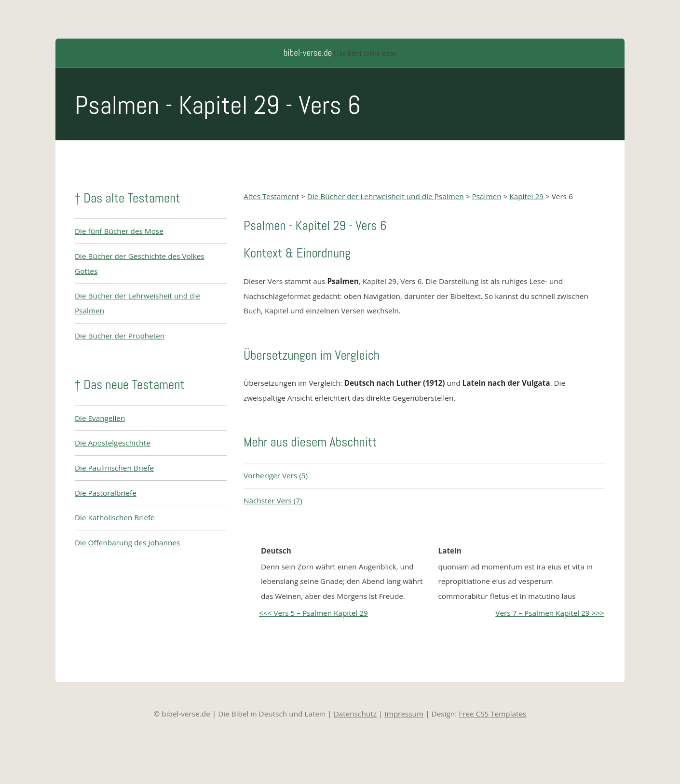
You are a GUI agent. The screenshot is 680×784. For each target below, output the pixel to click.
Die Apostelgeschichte (113, 443)
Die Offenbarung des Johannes (127, 542)
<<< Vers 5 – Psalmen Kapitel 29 (313, 613)
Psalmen (486, 196)
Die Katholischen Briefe (115, 517)
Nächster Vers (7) (273, 500)
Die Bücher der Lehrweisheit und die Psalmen (386, 196)
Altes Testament (271, 196)
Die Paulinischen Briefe (114, 468)
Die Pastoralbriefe (106, 493)
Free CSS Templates (492, 714)
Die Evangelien (100, 418)
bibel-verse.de (308, 53)
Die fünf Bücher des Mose (119, 231)
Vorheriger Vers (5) (276, 475)
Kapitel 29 (526, 196)
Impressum (404, 714)
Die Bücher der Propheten (120, 336)
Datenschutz (355, 714)
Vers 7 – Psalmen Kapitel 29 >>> (550, 613)
